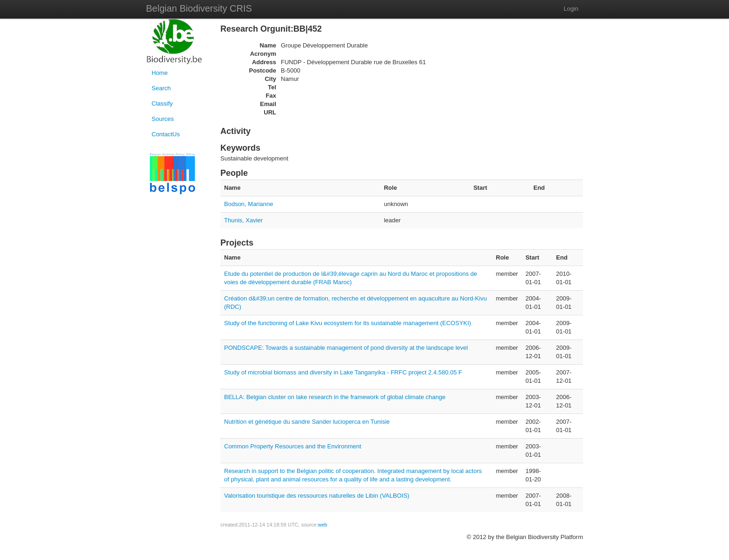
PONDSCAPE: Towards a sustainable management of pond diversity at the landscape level (346, 348)
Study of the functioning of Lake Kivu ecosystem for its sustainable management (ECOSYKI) (348, 323)
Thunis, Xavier (243, 220)
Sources (163, 119)
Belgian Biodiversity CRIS (199, 8)
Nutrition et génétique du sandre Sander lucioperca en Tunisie (307, 422)
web (323, 525)
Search (161, 88)
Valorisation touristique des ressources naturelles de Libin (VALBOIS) (317, 496)
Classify (162, 103)
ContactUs (166, 134)
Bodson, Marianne (249, 204)
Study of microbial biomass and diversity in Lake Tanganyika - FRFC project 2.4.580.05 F (343, 372)
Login (571, 9)
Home (160, 73)
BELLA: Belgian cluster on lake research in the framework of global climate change (335, 397)
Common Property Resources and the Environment (293, 446)
